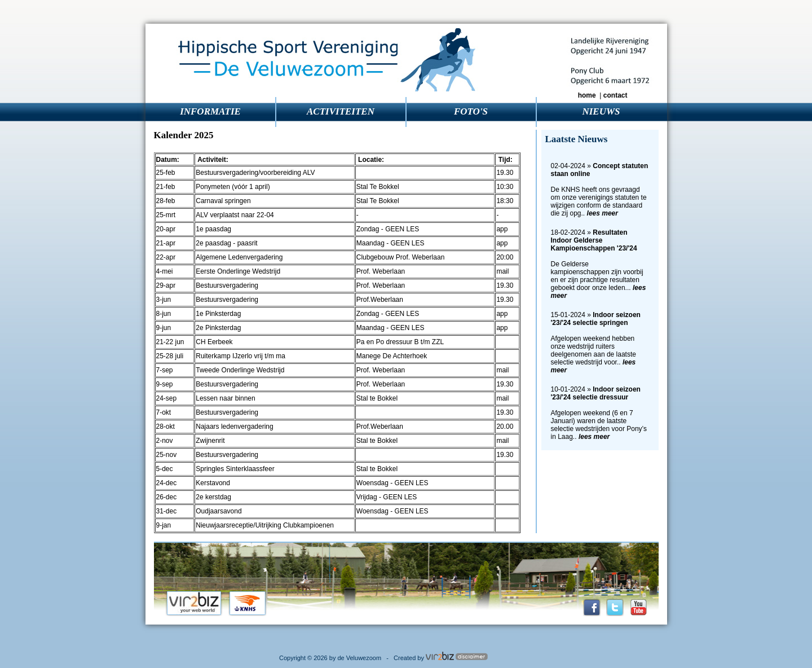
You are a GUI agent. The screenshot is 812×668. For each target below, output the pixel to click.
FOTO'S (471, 111)
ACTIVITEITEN (341, 111)
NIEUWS (601, 111)
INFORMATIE (210, 111)
